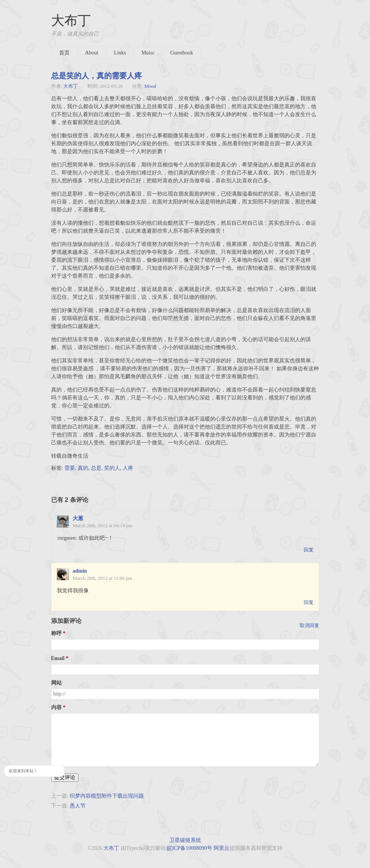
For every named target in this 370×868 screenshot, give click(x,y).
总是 (96, 468)
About (92, 53)
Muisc (148, 53)
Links (120, 53)
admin (80, 571)
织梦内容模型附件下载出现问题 (107, 796)
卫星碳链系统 (185, 840)
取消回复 (309, 625)
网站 (56, 683)
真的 (83, 468)
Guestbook (182, 53)
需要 (70, 468)
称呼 (56, 633)
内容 (56, 707)
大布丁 (71, 21)
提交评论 (65, 777)
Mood (150, 86)
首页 (64, 53)
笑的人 (112, 468)
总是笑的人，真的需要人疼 (97, 76)
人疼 (128, 468)
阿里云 (222, 848)
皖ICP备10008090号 (189, 848)
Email (58, 658)
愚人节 (78, 806)
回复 (309, 550)
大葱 (78, 518)
